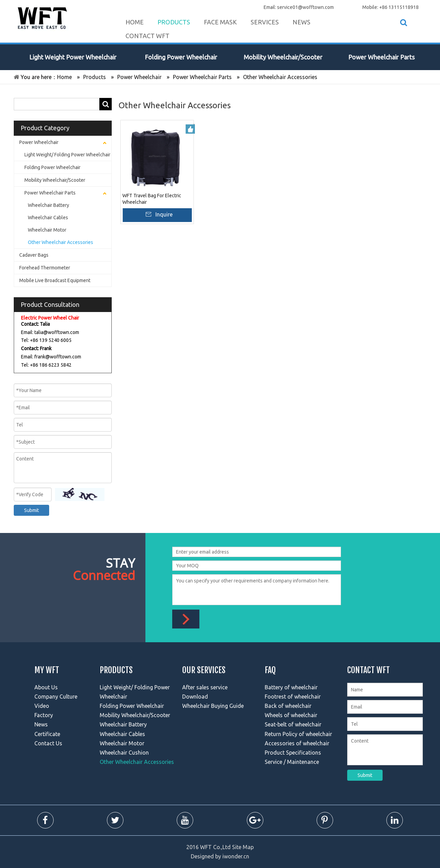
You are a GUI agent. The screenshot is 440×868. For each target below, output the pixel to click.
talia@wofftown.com (57, 332)
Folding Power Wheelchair (181, 57)
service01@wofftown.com (305, 7)
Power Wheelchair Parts (381, 57)
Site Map (243, 847)
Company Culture (56, 697)
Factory (44, 715)
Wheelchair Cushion (124, 753)
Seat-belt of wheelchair (293, 724)
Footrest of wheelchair (293, 697)
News (41, 724)
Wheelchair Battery (48, 205)
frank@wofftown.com (58, 357)
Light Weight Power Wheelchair (73, 57)
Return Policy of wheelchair (298, 734)
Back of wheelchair (288, 706)
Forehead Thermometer (45, 268)
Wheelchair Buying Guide (213, 706)
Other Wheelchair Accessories (60, 242)
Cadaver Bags (34, 255)
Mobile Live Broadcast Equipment (55, 280)
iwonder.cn (236, 856)
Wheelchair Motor (47, 230)
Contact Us (48, 743)
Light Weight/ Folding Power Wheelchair (67, 155)
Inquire (164, 214)
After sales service (205, 687)
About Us (46, 687)
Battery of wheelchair (291, 687)
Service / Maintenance (292, 762)
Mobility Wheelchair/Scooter (283, 57)
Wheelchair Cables (48, 218)
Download (195, 697)
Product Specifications (293, 753)
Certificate (47, 734)
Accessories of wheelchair (297, 743)
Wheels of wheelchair (291, 715)
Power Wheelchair (39, 142)
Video (42, 706)
